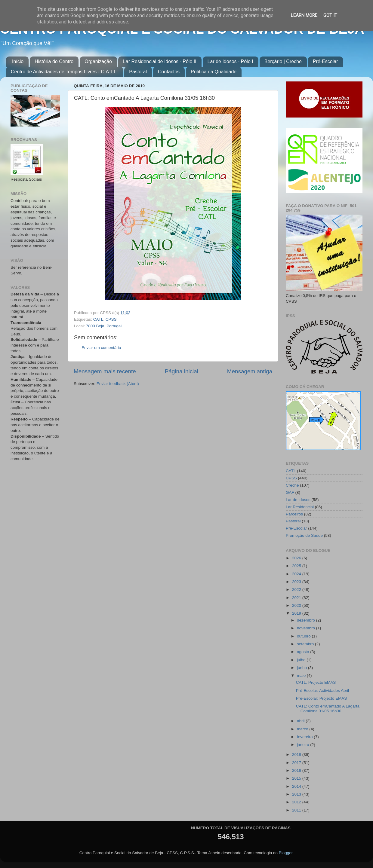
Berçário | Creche (283, 61)
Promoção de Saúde (304, 535)
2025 (297, 566)
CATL (98, 319)
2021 (297, 598)
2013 (297, 794)
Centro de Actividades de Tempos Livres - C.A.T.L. (64, 72)
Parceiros (294, 514)
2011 (297, 810)
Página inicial (182, 371)
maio (302, 675)
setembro (306, 644)
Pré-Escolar (325, 61)
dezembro (307, 620)
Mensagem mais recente (105, 371)
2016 (297, 770)
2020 (297, 605)
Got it (330, 15)
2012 (297, 802)
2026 (297, 558)
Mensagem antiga (250, 371)
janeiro (304, 745)
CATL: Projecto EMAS (316, 682)
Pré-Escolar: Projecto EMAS (322, 698)
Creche (292, 485)
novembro (307, 628)
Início (18, 61)
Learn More (304, 15)
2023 (297, 582)
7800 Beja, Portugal (104, 326)
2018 (297, 755)
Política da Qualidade (214, 72)
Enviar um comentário (101, 348)
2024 (297, 574)
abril (301, 721)
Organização (98, 61)
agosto (304, 652)
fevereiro (305, 737)
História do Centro (54, 61)
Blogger (286, 853)
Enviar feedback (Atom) (118, 384)
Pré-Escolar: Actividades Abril (322, 691)
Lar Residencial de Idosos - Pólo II (160, 61)
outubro (304, 636)
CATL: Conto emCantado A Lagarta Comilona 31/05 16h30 (328, 709)
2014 (297, 786)
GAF (290, 492)
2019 (297, 613)
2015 (297, 778)
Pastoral (138, 72)
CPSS (111, 319)
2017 (297, 763)
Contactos (169, 72)
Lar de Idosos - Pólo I (230, 61)
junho (302, 668)
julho (302, 660)
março (303, 729)
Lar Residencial (300, 507)
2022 (297, 590)
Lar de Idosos (298, 500)
